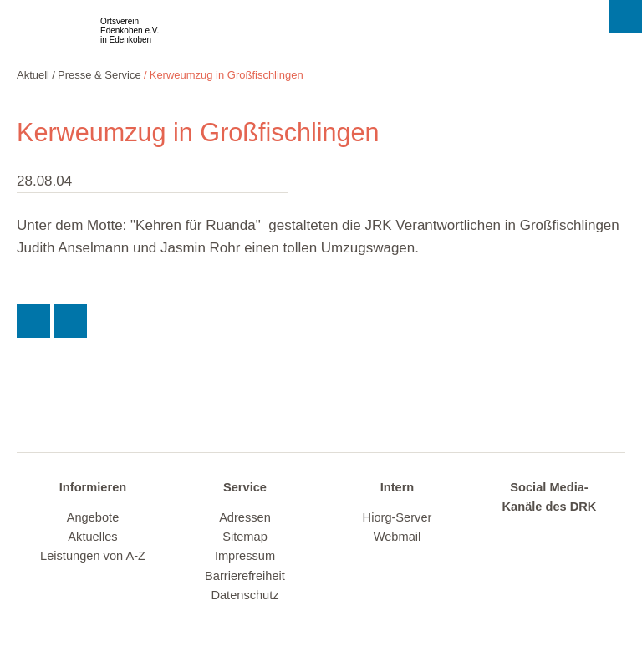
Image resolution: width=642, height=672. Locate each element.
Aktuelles (92, 537)
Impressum (245, 556)
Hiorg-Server (397, 517)
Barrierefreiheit (245, 576)
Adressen (245, 517)
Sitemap (245, 537)
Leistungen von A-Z (93, 556)
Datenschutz (245, 595)
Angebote (93, 517)
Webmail (397, 537)
